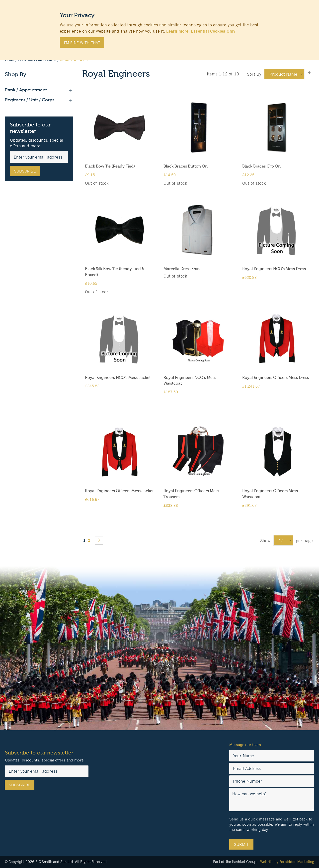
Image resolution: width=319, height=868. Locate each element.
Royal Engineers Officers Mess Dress (276, 378)
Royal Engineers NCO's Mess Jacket (118, 378)
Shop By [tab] (16, 75)
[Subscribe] (25, 171)
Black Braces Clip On (261, 166)
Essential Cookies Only (213, 31)
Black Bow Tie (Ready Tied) (110, 166)
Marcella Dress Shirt (182, 269)
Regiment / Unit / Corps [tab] (39, 100)
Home (10, 60)
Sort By (254, 74)
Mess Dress (48, 60)
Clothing (27, 60)
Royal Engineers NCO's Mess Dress (274, 269)
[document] (159, 28)
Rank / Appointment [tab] (39, 90)
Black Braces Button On (186, 166)
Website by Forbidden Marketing (287, 862)
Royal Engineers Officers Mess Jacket (119, 491)
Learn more (177, 31)
